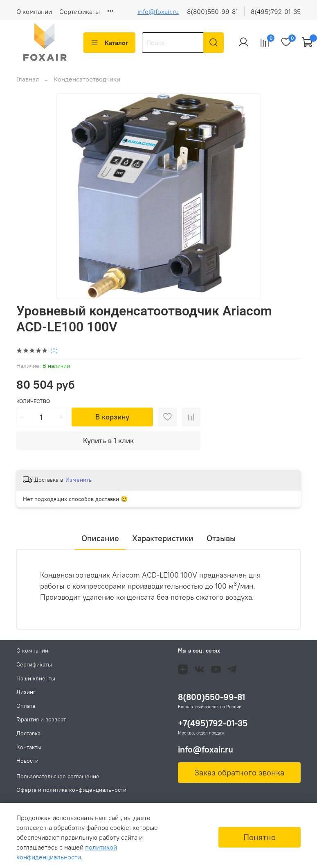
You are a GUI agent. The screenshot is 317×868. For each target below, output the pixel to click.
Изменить (79, 480)
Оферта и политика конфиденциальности (71, 790)
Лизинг (26, 692)
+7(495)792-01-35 (213, 723)
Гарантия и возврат (41, 719)
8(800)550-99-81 (212, 11)
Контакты (29, 747)
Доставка (28, 733)
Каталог (109, 43)
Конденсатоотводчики (87, 79)
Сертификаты (80, 11)
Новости (27, 761)
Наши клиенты (36, 678)
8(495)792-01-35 (276, 11)
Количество (33, 401)
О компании (34, 11)
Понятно (260, 837)
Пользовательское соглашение (58, 776)
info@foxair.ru (158, 11)
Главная (28, 79)
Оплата (26, 706)
